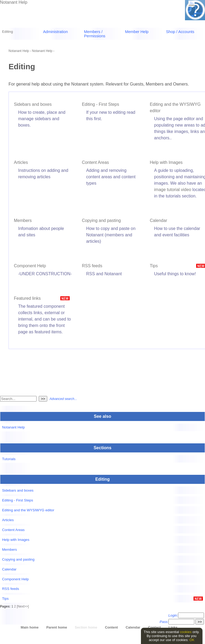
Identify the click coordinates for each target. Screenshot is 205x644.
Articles (21, 162)
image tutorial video (173, 190)
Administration (55, 32)
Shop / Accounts (180, 32)
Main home (30, 627)
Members (23, 220)
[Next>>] (23, 606)
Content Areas (95, 162)
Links (173, 627)
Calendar (158, 220)
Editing (8, 32)
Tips (154, 266)
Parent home (57, 627)
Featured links (27, 298)
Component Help (30, 266)
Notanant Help (14, 2)
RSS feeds (92, 266)
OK (192, 640)
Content (111, 627)
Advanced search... (63, 399)
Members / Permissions (95, 34)
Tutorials (9, 459)
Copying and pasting (101, 220)
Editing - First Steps (101, 104)
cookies (186, 632)
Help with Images (166, 162)
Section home (86, 627)
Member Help (137, 32)
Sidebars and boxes (33, 104)
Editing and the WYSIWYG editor (28, 510)
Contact (155, 627)
